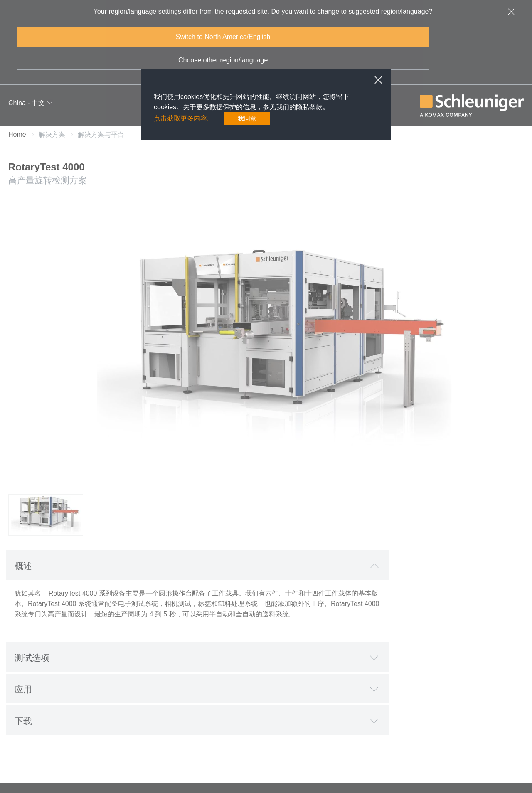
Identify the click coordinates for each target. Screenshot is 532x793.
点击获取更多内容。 (184, 119)
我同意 (247, 119)
